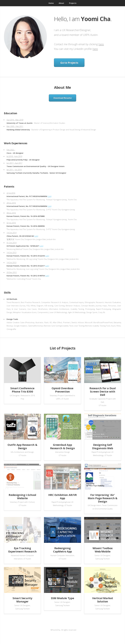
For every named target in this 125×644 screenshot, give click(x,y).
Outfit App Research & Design (22, 446)
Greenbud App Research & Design (62, 446)
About (61, 3)
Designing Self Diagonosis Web (103, 446)
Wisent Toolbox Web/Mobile (103, 550)
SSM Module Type (62, 598)
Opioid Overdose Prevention (62, 390)
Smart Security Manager (22, 600)
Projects (73, 3)
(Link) (49, 196)
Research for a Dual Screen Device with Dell (103, 391)
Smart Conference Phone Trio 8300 (22, 390)
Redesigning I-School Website (22, 496)
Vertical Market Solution (103, 600)
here (101, 44)
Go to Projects (69, 63)
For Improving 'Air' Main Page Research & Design (103, 498)
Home (51, 3)
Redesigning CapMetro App (62, 550)
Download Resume (63, 98)
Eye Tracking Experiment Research (22, 550)
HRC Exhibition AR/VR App (62, 496)
